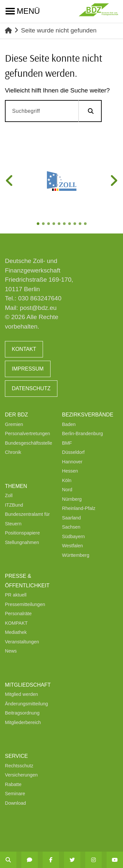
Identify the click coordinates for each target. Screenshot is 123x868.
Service (16, 756)
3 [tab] (49, 224)
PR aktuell (16, 595)
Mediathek (16, 632)
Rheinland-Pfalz (79, 508)
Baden (69, 424)
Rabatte (13, 784)
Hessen (70, 471)
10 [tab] (86, 224)
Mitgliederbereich (23, 722)
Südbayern (73, 536)
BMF (67, 443)
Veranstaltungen (22, 642)
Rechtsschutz (19, 766)
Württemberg (76, 555)
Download (15, 803)
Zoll (9, 495)
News (11, 651)
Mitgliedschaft (28, 685)
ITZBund (14, 505)
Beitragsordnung (22, 713)
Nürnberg (72, 499)
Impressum (28, 369)
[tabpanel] (61, 181)
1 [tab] (39, 224)
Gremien (14, 424)
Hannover (72, 462)
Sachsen (71, 527)
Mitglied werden (21, 694)
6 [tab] (65, 224)
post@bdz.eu (38, 308)
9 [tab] (81, 224)
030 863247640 (40, 298)
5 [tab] (60, 224)
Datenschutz (31, 388)
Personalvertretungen (28, 434)
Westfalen (72, 546)
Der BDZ (16, 415)
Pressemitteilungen (25, 604)
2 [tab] (44, 224)
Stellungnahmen (22, 542)
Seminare (15, 794)
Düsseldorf (73, 452)
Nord (67, 490)
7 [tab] (70, 224)
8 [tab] (75, 224)
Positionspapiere (22, 533)
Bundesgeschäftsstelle (29, 443)
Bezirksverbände (88, 415)
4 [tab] (54, 224)
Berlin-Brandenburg (82, 434)
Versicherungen (21, 775)
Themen (16, 486)
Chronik (13, 452)
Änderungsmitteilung (26, 704)
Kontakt (24, 349)
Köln (67, 480)
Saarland (72, 518)
